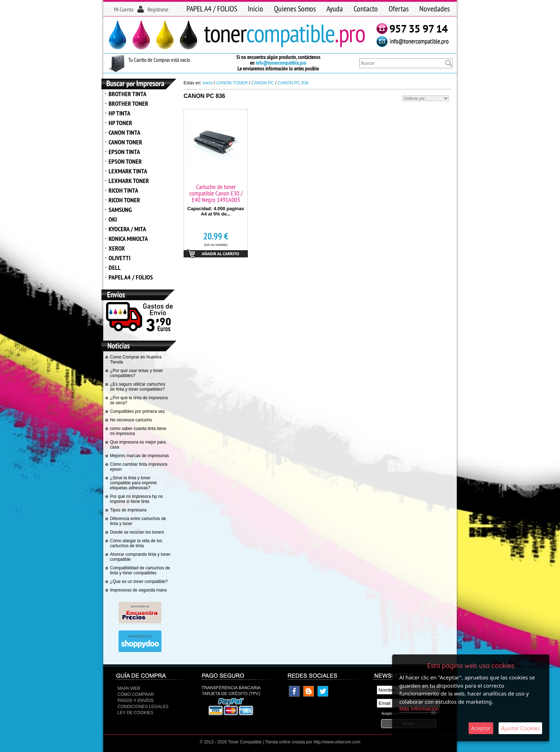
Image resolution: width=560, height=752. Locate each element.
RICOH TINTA (123, 190)
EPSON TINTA (124, 152)
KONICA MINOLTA (128, 239)
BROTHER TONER (128, 103)
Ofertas (399, 9)
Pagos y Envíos (136, 701)
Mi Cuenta (124, 9)
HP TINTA (119, 113)
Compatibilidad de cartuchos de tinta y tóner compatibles (140, 570)
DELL (115, 268)
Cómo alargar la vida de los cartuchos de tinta (136, 543)
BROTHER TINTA (127, 94)
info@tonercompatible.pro (281, 63)
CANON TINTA (124, 132)
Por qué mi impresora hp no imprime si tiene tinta (136, 499)
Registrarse (158, 9)
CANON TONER (125, 142)
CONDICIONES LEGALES (143, 707)
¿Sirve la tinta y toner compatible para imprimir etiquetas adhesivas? (133, 483)
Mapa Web (129, 688)
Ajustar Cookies (520, 728)
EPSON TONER (125, 161)
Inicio (256, 9)
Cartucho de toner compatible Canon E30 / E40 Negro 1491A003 (216, 193)
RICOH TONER (124, 200)
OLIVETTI (119, 258)
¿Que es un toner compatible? (139, 582)
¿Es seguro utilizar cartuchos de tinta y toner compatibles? (138, 387)
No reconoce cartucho (131, 420)
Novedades (434, 9)
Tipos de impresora (128, 510)
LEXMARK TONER (129, 181)
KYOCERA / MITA (127, 229)
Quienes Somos (295, 9)
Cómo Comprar (136, 694)
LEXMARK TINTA (128, 171)
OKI (113, 219)
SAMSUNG (120, 210)
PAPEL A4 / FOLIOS (212, 9)
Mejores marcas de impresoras (139, 456)
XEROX (117, 248)
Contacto (366, 9)
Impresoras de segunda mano (138, 590)
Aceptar (481, 728)
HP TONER (120, 123)
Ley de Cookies (135, 713)
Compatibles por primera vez (137, 411)
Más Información (419, 709)
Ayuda (335, 9)
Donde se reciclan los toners (137, 532)
